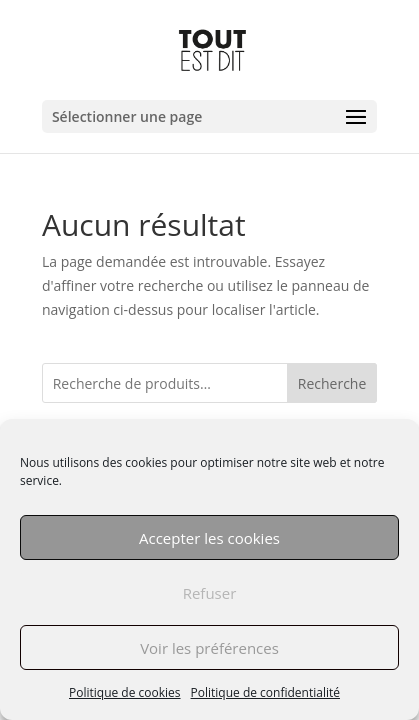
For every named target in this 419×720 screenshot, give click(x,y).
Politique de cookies (125, 692)
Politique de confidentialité (265, 692)
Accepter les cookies (209, 538)
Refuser (210, 593)
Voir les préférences (209, 648)
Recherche (332, 383)
